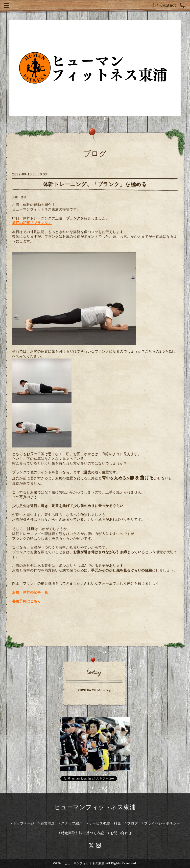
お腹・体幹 (19, 197)
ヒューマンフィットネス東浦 (95, 807)
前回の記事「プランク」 (32, 223)
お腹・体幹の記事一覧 (30, 592)
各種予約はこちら (26, 601)
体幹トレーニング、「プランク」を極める (95, 184)
